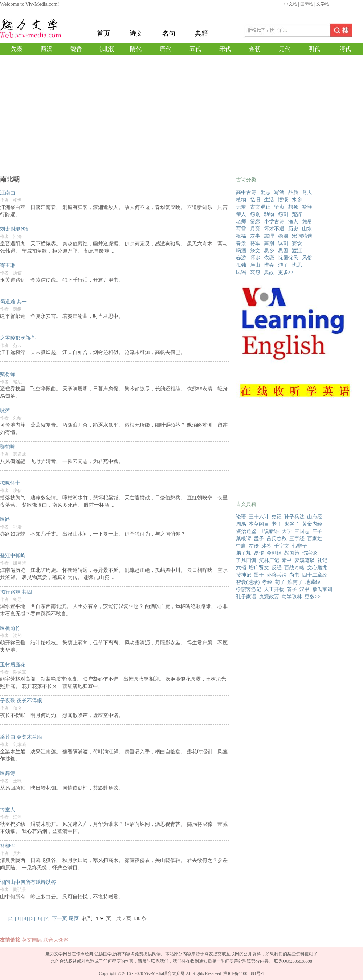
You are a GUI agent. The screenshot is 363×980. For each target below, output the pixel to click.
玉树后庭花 (13, 665)
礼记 (322, 560)
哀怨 (255, 272)
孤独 (241, 265)
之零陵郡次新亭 (18, 338)
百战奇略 (294, 568)
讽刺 (283, 243)
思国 (283, 251)
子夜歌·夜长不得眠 (21, 701)
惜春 (269, 265)
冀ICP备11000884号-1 (244, 973)
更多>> (286, 272)
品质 (293, 192)
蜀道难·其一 (13, 302)
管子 (292, 589)
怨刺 (283, 214)
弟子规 (244, 553)
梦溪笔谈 (305, 560)
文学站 (323, 4)
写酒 (279, 192)
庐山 (255, 265)
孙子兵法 (294, 517)
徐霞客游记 (249, 589)
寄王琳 (8, 265)
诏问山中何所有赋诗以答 (28, 882)
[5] (32, 919)
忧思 (297, 265)
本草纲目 (259, 524)
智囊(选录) (248, 582)
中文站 (291, 4)
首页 (103, 33)
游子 (283, 265)
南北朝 (106, 49)
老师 (241, 222)
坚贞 (279, 207)
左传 (254, 546)
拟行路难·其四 (16, 592)
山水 (307, 229)
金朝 (255, 49)
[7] (46, 919)
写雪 (241, 229)
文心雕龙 (317, 568)
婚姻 (283, 236)
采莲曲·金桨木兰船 (21, 737)
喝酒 (241, 251)
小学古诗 (274, 222)
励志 (265, 192)
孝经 (267, 582)
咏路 (5, 519)
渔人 (293, 222)
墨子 (259, 575)
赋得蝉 (8, 374)
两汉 (46, 49)
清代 (345, 49)
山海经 (315, 517)
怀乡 (255, 258)
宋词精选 (302, 236)
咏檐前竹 (10, 628)
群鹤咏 (8, 447)
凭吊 (307, 222)
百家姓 (315, 539)
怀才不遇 (274, 229)
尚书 (294, 575)
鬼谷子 (292, 524)
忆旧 (255, 200)
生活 (269, 200)
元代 (285, 49)
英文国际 (32, 940)
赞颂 (307, 207)
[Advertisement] (181, 120)
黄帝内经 (312, 524)
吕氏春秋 (277, 539)
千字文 (282, 546)
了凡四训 (246, 560)
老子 (277, 524)
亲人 (241, 214)
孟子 (259, 539)
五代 (195, 49)
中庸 (241, 546)
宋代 (225, 49)
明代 (314, 49)
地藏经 (313, 582)
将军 (255, 243)
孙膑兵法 (277, 575)
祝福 (241, 236)
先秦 (17, 49)
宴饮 (297, 243)
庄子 (317, 531)
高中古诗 (246, 192)
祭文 (255, 251)
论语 (241, 517)
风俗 (307, 258)
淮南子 (295, 582)
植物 (241, 200)
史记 (277, 517)
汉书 (305, 589)
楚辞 (297, 214)
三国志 (302, 531)
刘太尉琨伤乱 (15, 229)
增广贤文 (259, 568)
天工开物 (274, 589)
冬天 (307, 192)
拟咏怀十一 (13, 483)
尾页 (74, 919)
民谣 (241, 272)
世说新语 (269, 531)
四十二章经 (315, 575)
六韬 (241, 568)
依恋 (269, 258)
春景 (241, 243)
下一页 (60, 919)
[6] (39, 919)
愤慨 (283, 200)
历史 (293, 229)
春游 (241, 258)
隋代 (136, 49)
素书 (287, 560)
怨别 (255, 214)
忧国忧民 (288, 258)
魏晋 (76, 49)
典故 (269, 272)
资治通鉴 (246, 531)
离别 (269, 243)
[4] (25, 919)
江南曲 (8, 193)
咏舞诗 (8, 773)
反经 (277, 568)
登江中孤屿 (13, 556)
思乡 (269, 251)
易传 (259, 553)
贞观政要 (269, 597)
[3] (18, 919)
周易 (241, 524)
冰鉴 (266, 546)
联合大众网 (56, 940)
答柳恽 (8, 846)
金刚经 (274, 553)
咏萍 (5, 411)
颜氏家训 (322, 589)
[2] (11, 919)
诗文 (136, 33)
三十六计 (259, 517)
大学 (287, 531)
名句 (169, 33)
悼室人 (8, 810)
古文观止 (260, 207)
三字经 (297, 539)
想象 (293, 207)
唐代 (166, 49)
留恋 (255, 222)
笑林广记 (269, 560)
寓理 (269, 236)
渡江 (297, 251)
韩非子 (299, 546)
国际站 (307, 4)
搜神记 (244, 575)
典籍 (201, 33)
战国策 (292, 553)
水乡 (297, 200)
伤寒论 (310, 553)
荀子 (280, 582)
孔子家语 (246, 597)
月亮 (255, 229)
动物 (269, 214)
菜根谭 (244, 539)
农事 (255, 236)
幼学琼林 (292, 597)
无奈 (241, 207)
